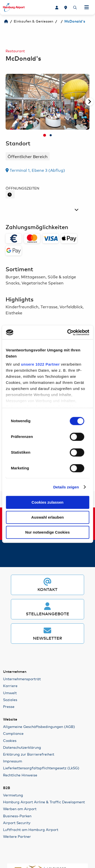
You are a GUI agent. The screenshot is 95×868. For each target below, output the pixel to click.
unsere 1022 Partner (40, 364)
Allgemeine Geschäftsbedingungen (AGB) (39, 726)
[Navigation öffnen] (87, 7)
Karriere (10, 686)
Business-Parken (17, 816)
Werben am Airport (20, 809)
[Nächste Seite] (89, 102)
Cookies (10, 740)
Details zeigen (66, 487)
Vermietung (13, 795)
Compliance (13, 733)
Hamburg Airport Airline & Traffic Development (44, 802)
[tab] (45, 135)
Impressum (13, 761)
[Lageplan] (66, 7)
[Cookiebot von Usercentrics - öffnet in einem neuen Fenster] (68, 332)
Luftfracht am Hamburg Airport (31, 829)
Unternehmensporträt (22, 679)
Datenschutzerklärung (22, 747)
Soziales (10, 700)
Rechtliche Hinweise (20, 775)
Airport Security (17, 823)
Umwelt (10, 693)
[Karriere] (57, 7)
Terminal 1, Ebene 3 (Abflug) (35, 170)
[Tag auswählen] (43, 210)
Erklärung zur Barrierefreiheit (29, 754)
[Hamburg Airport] (6, 22)
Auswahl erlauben (47, 517)
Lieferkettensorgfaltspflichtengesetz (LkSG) (41, 768)
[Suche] (75, 7)
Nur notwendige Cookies (48, 532)
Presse (9, 706)
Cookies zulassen (48, 502)
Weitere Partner (17, 836)
